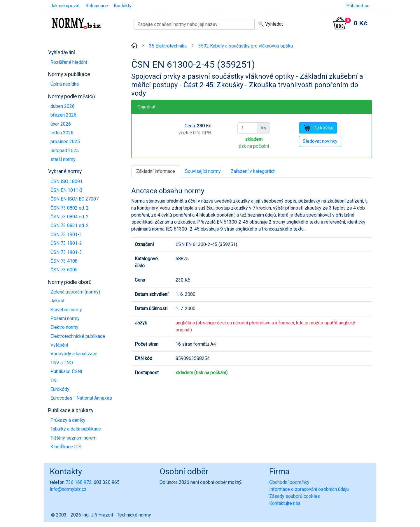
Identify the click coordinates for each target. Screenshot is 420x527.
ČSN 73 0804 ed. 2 (70, 217)
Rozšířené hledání (69, 62)
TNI (54, 381)
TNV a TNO (62, 363)
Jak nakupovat (65, 6)
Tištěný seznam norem (73, 438)
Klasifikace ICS (66, 447)
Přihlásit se (358, 6)
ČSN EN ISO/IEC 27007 (75, 199)
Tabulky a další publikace (76, 429)
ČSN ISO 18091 (66, 181)
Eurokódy (60, 389)
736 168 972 (79, 482)
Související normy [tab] (203, 171)
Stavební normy (66, 310)
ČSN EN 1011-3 (66, 190)
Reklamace (97, 6)
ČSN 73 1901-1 (66, 234)
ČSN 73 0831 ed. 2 (70, 225)
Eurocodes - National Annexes (81, 398)
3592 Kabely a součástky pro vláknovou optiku (246, 46)
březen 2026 (63, 115)
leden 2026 (62, 133)
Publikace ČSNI (66, 371)
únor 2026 (61, 124)
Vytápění (59, 345)
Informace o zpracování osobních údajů (309, 489)
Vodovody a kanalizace (74, 354)
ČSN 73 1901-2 (66, 243)
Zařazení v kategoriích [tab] (253, 171)
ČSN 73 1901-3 (66, 252)
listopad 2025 (65, 151)
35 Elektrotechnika (168, 46)
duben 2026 (63, 106)
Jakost (57, 301)
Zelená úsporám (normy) (75, 292)
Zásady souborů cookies (295, 496)
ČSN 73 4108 (64, 261)
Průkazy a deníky (68, 420)
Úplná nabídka (65, 84)
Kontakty (123, 6)
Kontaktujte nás (285, 503)
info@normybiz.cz (68, 489)
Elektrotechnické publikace (78, 336)
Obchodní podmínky (289, 482)
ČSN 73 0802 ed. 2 (70, 208)
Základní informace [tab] (156, 171)
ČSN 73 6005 (64, 270)
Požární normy (65, 318)
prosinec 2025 (65, 142)
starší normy (63, 159)
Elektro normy (64, 327)
